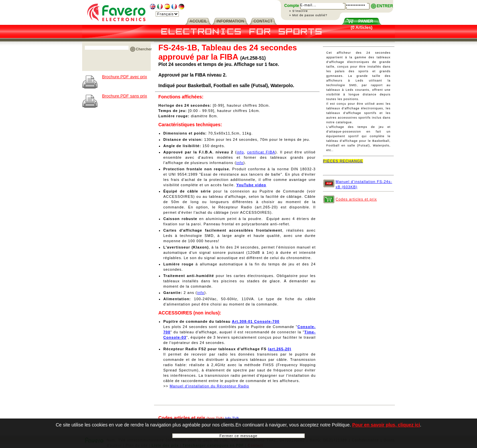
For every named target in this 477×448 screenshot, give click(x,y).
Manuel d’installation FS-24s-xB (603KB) (364, 184)
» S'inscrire (298, 11)
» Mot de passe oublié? (308, 15)
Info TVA (232, 418)
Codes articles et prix (356, 199)
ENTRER (385, 6)
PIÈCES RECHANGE (343, 161)
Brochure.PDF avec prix (125, 77)
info (240, 152)
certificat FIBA (261, 152)
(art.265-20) (280, 349)
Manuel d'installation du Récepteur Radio (209, 386)
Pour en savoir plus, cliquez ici (386, 428)
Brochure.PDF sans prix (125, 96)
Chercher (144, 49)
